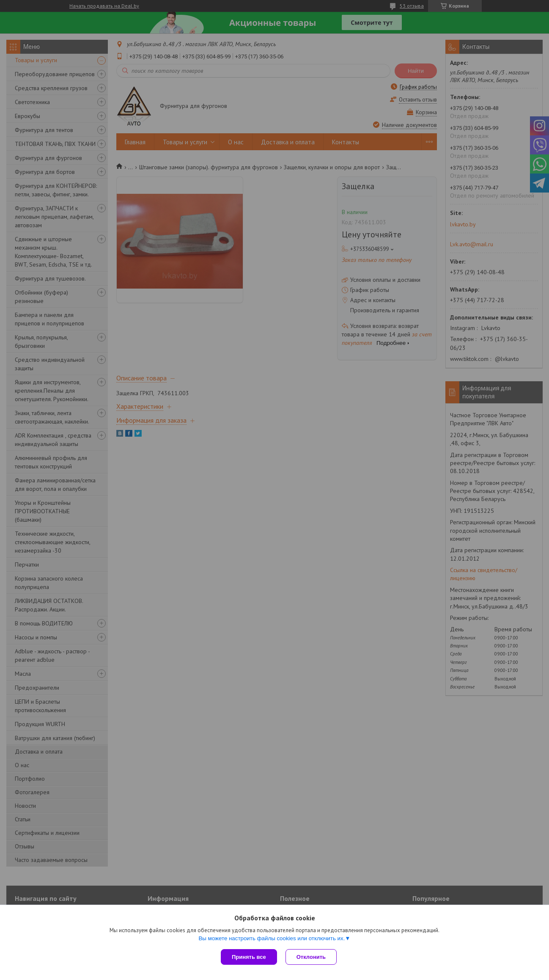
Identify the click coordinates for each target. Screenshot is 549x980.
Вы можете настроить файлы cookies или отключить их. (272, 938)
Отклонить (311, 957)
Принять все (249, 957)
